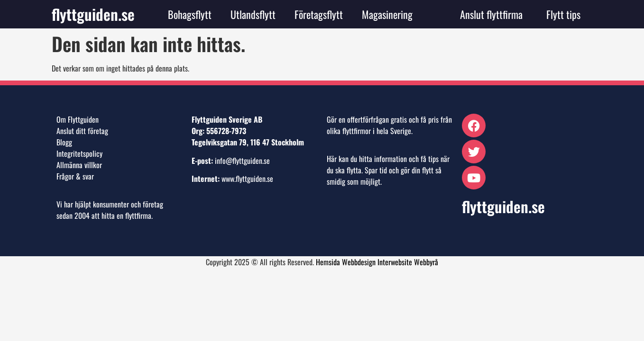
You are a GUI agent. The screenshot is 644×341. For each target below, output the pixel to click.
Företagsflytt (319, 14)
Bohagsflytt (190, 14)
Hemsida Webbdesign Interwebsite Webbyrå (377, 262)
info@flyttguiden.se (242, 161)
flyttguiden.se (93, 14)
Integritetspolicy (79, 153)
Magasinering (387, 14)
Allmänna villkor (79, 165)
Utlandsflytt (253, 14)
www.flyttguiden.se (247, 179)
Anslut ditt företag (82, 131)
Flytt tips (563, 14)
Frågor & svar (75, 176)
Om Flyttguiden (78, 119)
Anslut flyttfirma (491, 14)
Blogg (64, 142)
